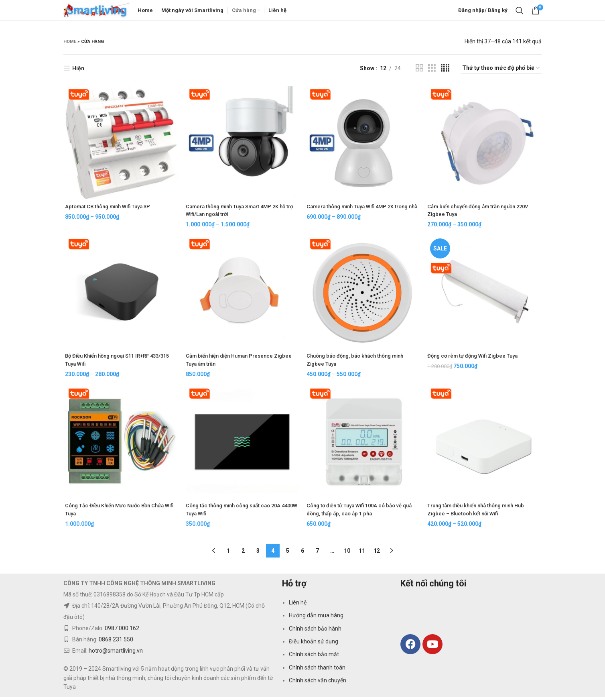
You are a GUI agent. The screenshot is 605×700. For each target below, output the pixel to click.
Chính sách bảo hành (315, 631)
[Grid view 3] (432, 72)
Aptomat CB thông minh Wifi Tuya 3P (110, 210)
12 (377, 553)
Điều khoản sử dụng (314, 644)
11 (362, 553)
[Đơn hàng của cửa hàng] (501, 72)
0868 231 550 (116, 642)
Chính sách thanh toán (317, 670)
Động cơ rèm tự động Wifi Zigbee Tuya (477, 361)
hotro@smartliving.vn (116, 653)
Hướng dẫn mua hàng (316, 618)
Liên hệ (298, 605)
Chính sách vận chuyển (318, 683)
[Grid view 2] (419, 72)
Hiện (78, 72)
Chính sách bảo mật (314, 657)
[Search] (520, 12)
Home (70, 45)
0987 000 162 (122, 631)
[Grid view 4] (445, 72)
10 (347, 553)
